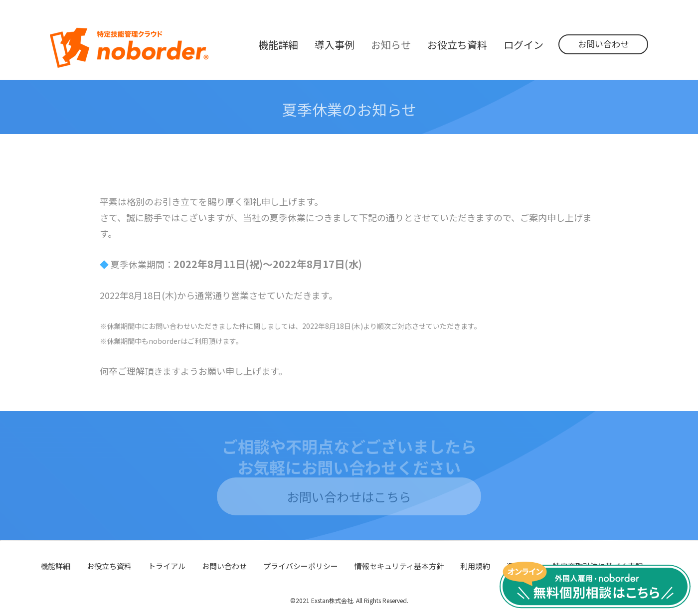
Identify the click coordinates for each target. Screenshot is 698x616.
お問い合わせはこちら (349, 496)
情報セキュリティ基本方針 (399, 566)
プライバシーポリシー (301, 566)
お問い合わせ (603, 44)
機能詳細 (55, 566)
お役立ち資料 (109, 566)
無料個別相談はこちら (595, 585)
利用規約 (475, 566)
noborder (129, 48)
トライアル (167, 566)
